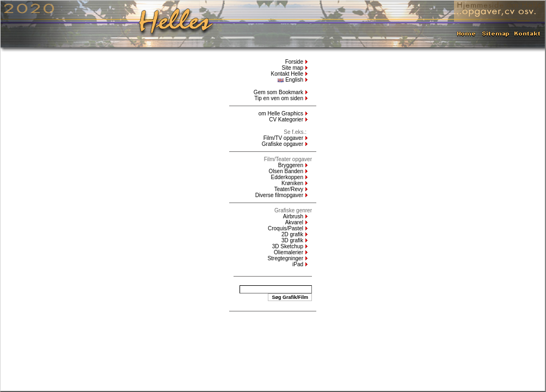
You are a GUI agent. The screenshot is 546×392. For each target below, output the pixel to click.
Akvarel (294, 222)
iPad (298, 264)
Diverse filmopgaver (279, 195)
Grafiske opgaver (283, 144)
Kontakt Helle (287, 74)
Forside (294, 62)
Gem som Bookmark (278, 92)
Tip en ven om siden (279, 98)
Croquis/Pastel (286, 228)
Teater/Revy (289, 189)
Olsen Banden (286, 171)
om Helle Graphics (281, 114)
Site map (293, 68)
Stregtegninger (285, 258)
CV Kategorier (286, 120)
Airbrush (293, 216)
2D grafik (292, 234)
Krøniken (292, 183)
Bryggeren (291, 165)
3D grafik (292, 240)
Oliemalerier (289, 252)
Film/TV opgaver (283, 138)
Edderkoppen (287, 177)
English (290, 80)
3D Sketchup (288, 246)
